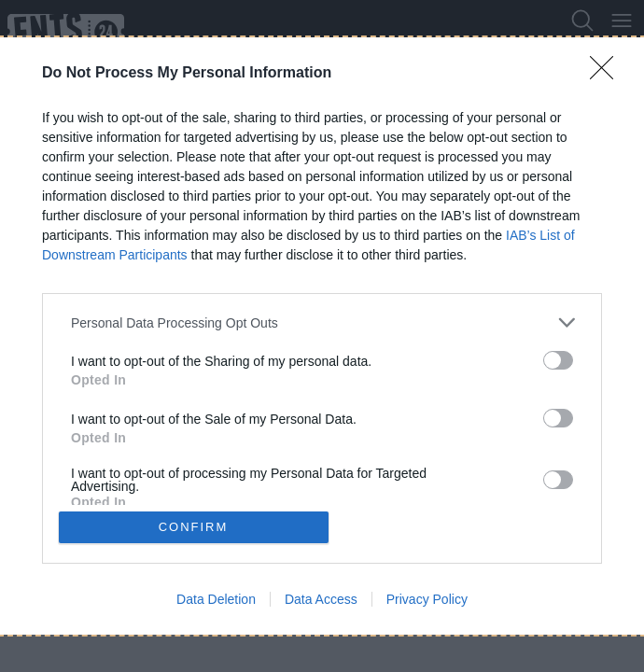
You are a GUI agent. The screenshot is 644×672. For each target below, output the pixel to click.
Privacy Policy (427, 599)
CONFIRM (194, 527)
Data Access (321, 599)
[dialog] (322, 336)
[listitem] (322, 322)
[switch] (558, 360)
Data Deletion (216, 599)
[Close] (608, 74)
